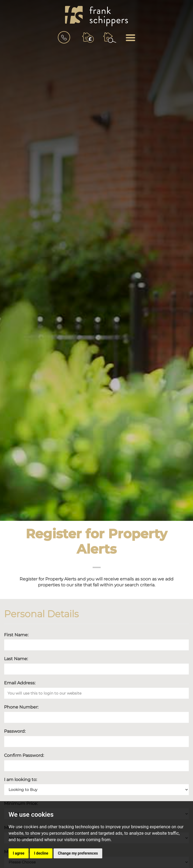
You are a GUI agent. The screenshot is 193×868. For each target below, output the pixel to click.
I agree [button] (19, 853)
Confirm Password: (24, 755)
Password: (15, 731)
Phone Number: (21, 707)
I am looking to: (20, 780)
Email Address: (20, 683)
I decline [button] (41, 853)
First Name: (16, 635)
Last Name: (16, 659)
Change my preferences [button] (78, 853)
